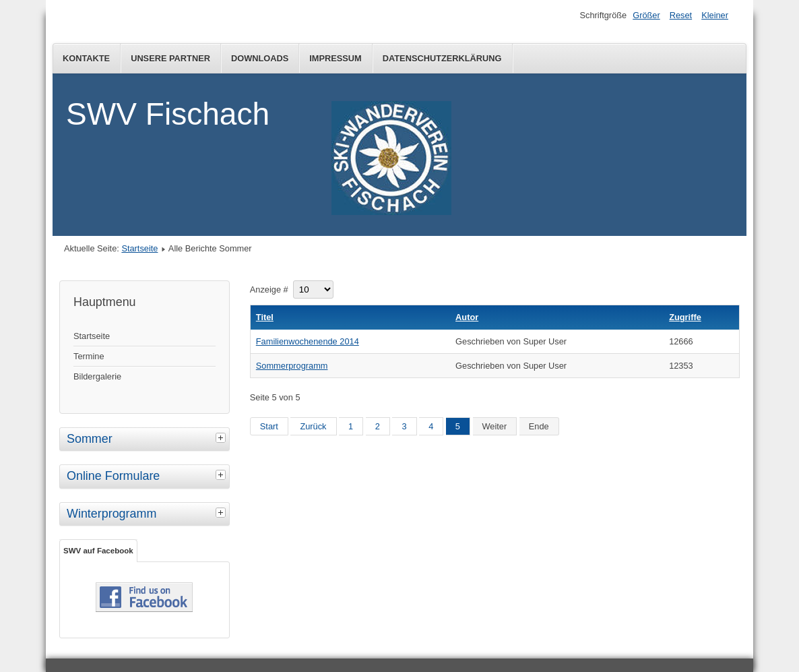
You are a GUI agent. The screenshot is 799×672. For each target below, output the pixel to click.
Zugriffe (685, 317)
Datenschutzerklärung (442, 58)
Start (269, 426)
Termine (89, 356)
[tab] (222, 437)
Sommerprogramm (292, 366)
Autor (467, 317)
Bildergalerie (97, 376)
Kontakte (86, 58)
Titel (265, 317)
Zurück (313, 426)
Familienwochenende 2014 (308, 341)
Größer (646, 15)
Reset (681, 15)
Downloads (260, 58)
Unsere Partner (170, 58)
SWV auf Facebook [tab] (98, 551)
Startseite (139, 248)
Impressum (335, 58)
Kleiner (715, 15)
